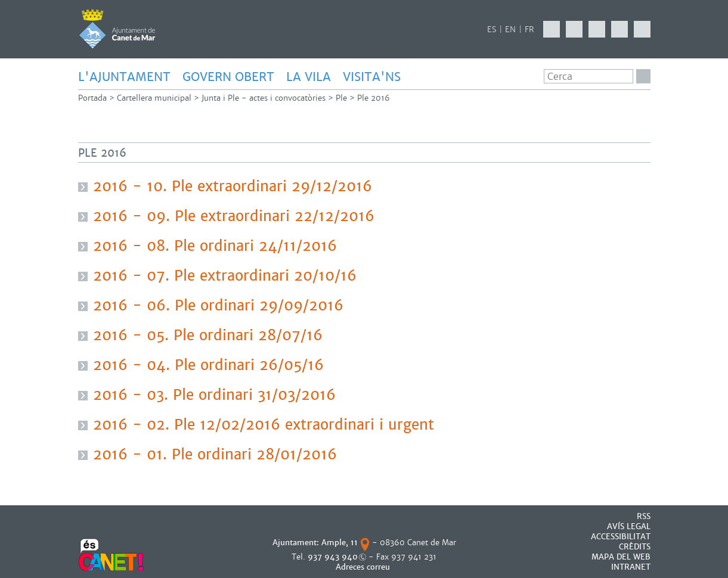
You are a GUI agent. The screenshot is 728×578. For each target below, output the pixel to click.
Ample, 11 (340, 543)
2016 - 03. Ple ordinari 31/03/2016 (214, 395)
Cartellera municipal (154, 98)
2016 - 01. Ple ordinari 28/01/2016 (215, 455)
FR (529, 29)
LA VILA (309, 77)
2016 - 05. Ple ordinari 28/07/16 (208, 335)
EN (510, 29)
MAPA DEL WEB (621, 557)
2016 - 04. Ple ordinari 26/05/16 (208, 365)
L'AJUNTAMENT (124, 77)
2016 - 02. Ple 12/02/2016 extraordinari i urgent (264, 425)
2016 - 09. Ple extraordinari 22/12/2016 (234, 216)
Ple (341, 98)
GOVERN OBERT (228, 77)
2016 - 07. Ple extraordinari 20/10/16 (225, 276)
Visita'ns (372, 77)
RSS (644, 516)
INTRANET (631, 567)
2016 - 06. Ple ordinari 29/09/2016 (218, 306)
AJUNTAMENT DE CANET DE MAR (117, 29)
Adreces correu (364, 567)
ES (492, 29)
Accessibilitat (621, 537)
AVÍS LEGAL (629, 526)
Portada (92, 98)
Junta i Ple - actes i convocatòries (264, 98)
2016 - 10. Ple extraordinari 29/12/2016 (233, 187)
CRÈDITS (635, 547)
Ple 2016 (374, 98)
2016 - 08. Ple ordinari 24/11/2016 (215, 246)
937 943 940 (333, 557)
